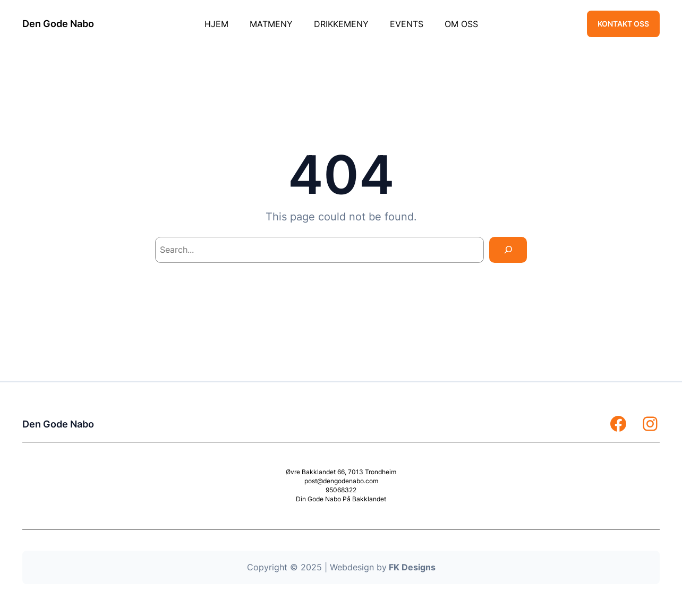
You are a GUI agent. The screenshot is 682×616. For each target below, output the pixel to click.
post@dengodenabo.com (341, 481)
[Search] (508, 250)
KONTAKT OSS (623, 24)
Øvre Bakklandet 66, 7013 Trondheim (341, 472)
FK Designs (412, 567)
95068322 (341, 490)
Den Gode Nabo (58, 24)
